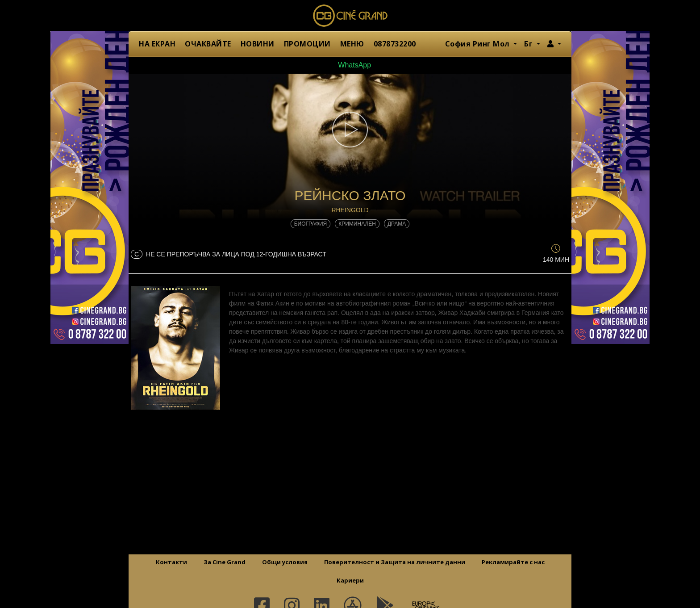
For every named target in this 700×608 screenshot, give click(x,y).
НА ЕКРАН (157, 44)
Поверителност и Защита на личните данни (395, 562)
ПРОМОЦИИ (307, 44)
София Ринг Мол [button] (479, 44)
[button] (554, 44)
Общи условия (285, 562)
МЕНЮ (352, 44)
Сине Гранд (350, 16)
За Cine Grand (225, 562)
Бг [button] (529, 44)
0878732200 (395, 44)
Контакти (171, 562)
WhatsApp (350, 65)
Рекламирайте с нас (513, 562)
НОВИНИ (258, 44)
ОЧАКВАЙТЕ (208, 44)
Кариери (350, 580)
